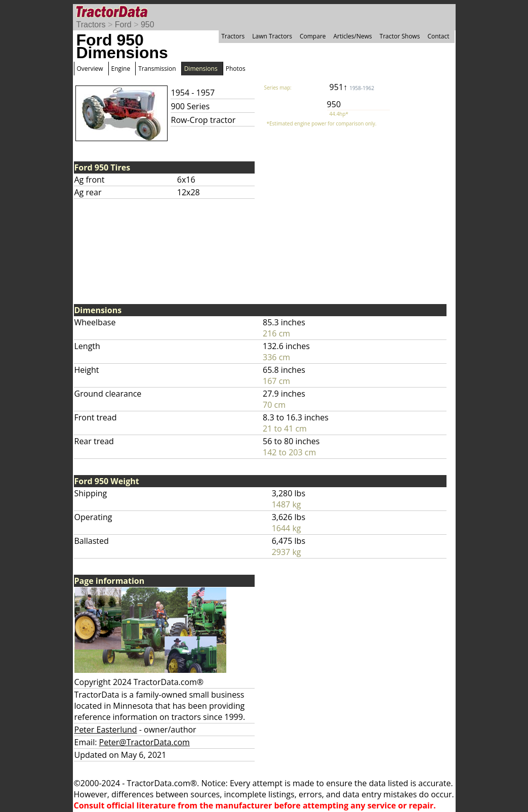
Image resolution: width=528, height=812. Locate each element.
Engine (121, 69)
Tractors (91, 25)
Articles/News (353, 36)
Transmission (157, 69)
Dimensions (201, 69)
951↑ (352, 87)
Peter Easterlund (106, 730)
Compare (313, 36)
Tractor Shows (400, 36)
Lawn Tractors (272, 36)
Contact (438, 36)
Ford (123, 25)
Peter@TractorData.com (145, 742)
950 (148, 25)
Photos (236, 69)
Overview (90, 69)
